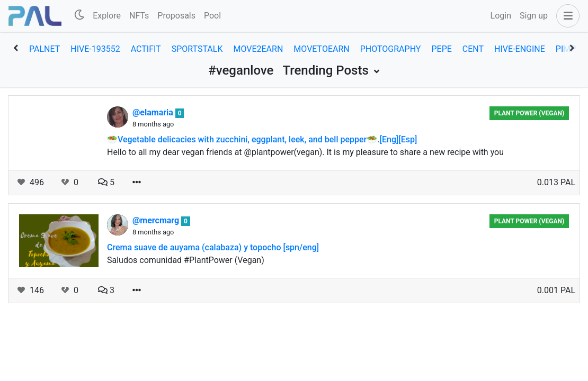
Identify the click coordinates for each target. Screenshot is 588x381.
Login (501, 16)
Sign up (534, 16)
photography (391, 49)
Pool (212, 16)
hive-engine (520, 49)
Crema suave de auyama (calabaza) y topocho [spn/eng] (213, 247)
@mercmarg (157, 220)
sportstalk (197, 49)
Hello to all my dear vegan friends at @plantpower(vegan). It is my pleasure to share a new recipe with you (305, 152)
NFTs (139, 16)
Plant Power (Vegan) (529, 113)
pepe (441, 49)
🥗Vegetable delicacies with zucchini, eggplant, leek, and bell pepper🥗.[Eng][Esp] (262, 139)
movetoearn (321, 49)
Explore (107, 16)
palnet (44, 49)
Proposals (176, 16)
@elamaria (154, 112)
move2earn (258, 49)
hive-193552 (95, 49)
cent (473, 49)
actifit (146, 49)
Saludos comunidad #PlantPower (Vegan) (186, 260)
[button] (566, 16)
